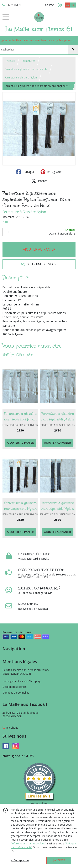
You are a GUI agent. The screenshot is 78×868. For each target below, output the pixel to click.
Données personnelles (16, 693)
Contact (50, 5)
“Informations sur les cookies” (28, 843)
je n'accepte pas (20, 860)
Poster (39, 181)
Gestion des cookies (14, 687)
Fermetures (28, 61)
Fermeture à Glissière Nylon (24, 212)
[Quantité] (10, 232)
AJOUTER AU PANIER (39, 249)
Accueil (11, 61)
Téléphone (10, 728)
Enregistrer (51, 172)
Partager (25, 172)
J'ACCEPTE (59, 860)
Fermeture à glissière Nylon (21, 78)
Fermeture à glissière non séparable (26, 69)
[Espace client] (60, 5)
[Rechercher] (73, 50)
